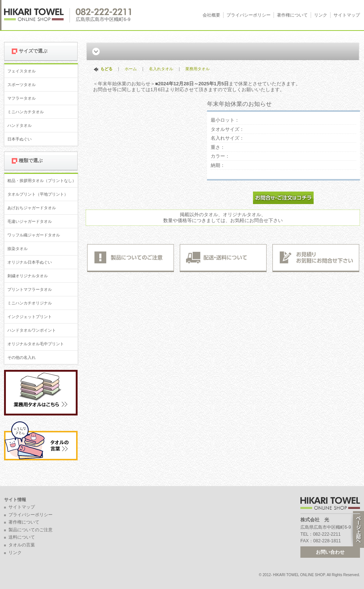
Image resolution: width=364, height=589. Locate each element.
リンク (321, 15)
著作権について (292, 15)
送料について (22, 537)
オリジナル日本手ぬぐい (30, 262)
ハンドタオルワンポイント (32, 330)
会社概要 (211, 15)
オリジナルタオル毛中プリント (36, 344)
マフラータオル (22, 98)
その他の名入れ (22, 357)
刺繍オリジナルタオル (28, 276)
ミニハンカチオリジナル (30, 303)
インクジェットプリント (30, 317)
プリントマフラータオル (30, 289)
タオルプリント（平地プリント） (38, 194)
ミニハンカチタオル (26, 112)
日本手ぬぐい (19, 139)
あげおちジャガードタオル (32, 208)
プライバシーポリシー (249, 15)
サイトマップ (347, 15)
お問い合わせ (330, 552)
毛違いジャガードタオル (30, 221)
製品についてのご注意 (31, 530)
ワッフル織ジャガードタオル (34, 235)
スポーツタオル (22, 85)
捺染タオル (17, 249)
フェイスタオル (22, 71)
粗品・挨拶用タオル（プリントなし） (42, 181)
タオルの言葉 (22, 545)
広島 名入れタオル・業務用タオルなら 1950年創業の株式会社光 (37, 15)
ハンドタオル (19, 125)
